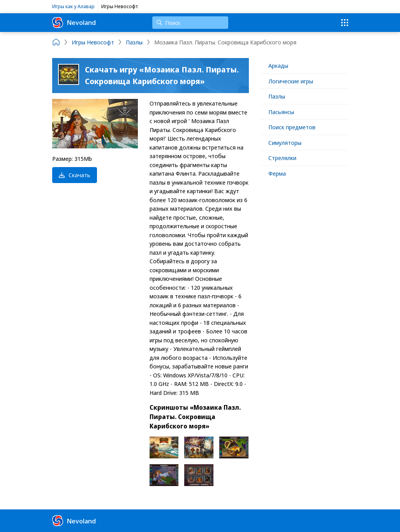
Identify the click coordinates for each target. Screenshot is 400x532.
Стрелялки (282, 158)
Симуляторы (285, 143)
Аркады (278, 65)
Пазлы (277, 96)
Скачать (75, 175)
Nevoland (74, 23)
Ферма (277, 173)
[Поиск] (190, 23)
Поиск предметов (292, 127)
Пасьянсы (281, 112)
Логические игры (291, 81)
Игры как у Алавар (73, 6)
